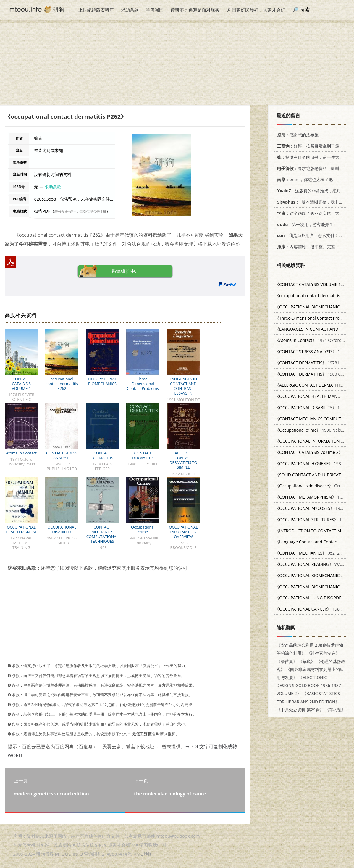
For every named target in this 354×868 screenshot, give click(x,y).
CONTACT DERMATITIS (102, 455)
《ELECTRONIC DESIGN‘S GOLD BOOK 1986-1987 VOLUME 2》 (309, 685)
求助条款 (130, 10)
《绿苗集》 (287, 661)
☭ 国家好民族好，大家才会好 (256, 10)
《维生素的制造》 (323, 653)
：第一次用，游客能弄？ (304, 224)
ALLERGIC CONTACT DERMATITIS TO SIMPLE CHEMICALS (183, 462)
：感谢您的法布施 (297, 135)
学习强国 (155, 10)
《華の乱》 (335, 710)
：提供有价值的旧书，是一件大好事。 (313, 157)
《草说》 (307, 661)
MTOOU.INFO (69, 854)
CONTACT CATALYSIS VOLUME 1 (21, 384)
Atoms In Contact (21, 453)
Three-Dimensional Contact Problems (143, 384)
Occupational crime (143, 529)
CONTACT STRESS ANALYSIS (62, 455)
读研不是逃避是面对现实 (195, 10)
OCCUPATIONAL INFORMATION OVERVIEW (183, 532)
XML (138, 854)
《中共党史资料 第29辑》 (300, 710)
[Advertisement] (177, 64)
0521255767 (313, 553)
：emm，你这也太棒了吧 (304, 179)
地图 (148, 854)
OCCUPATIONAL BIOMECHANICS (102, 381)
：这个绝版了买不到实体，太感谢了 (313, 213)
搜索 (305, 10)
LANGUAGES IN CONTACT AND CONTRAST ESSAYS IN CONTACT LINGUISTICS (184, 391)
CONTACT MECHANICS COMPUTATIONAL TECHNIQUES (102, 534)
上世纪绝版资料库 (96, 10)
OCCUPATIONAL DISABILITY (62, 529)
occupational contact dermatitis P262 (62, 384)
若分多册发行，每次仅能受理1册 (80, 211)
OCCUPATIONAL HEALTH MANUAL (21, 529)
